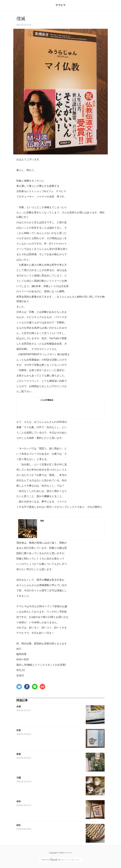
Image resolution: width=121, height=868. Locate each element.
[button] (19, 687)
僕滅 (21, 19)
